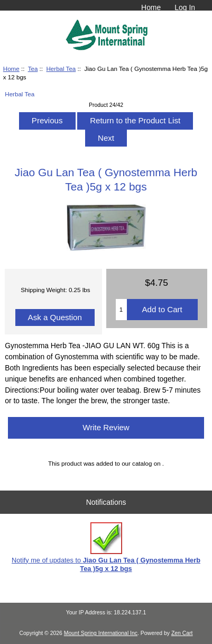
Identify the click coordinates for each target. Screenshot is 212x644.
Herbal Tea (61, 69)
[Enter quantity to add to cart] (121, 310)
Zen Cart (182, 633)
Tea (33, 69)
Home (151, 7)
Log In (185, 7)
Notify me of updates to (106, 547)
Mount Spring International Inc (101, 633)
